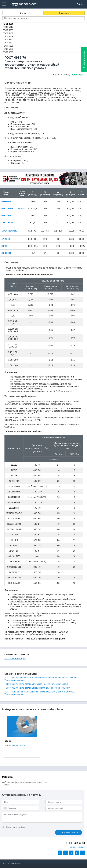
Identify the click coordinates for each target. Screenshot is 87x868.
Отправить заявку (84, 59)
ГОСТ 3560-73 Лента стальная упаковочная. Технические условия (36, 684)
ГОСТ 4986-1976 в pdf (15, 658)
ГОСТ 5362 (8, 49)
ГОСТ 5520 (8, 52)
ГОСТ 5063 (8, 30)
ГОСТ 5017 (8, 27)
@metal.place (77, 847)
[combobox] (6, 808)
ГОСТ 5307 (8, 43)
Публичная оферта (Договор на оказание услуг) (25, 782)
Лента (8, 741)
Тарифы (6, 785)
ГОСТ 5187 (8, 33)
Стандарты (64, 13)
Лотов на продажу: (15, 746)
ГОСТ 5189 (8, 36)
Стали (23, 13)
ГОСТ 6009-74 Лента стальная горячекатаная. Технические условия (37, 688)
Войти (80, 4)
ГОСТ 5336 (8, 46)
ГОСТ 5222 (8, 40)
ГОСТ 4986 (8, 24)
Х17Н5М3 (22, 209)
